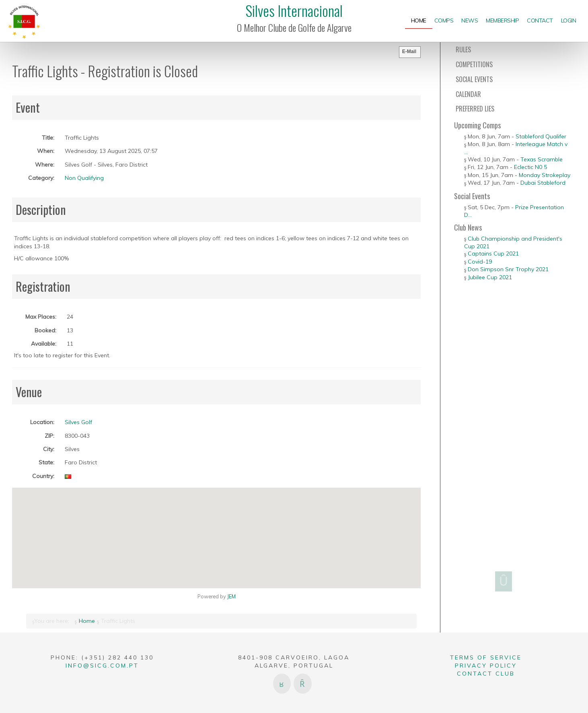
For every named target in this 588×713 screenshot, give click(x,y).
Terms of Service (486, 657)
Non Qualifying (84, 178)
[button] (216, 533)
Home (87, 621)
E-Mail (409, 52)
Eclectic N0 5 (530, 167)
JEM (231, 596)
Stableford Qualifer (541, 136)
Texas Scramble (542, 159)
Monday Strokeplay (545, 175)
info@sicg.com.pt (102, 666)
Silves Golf (78, 422)
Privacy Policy (486, 666)
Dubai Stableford (543, 183)
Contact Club (486, 674)
